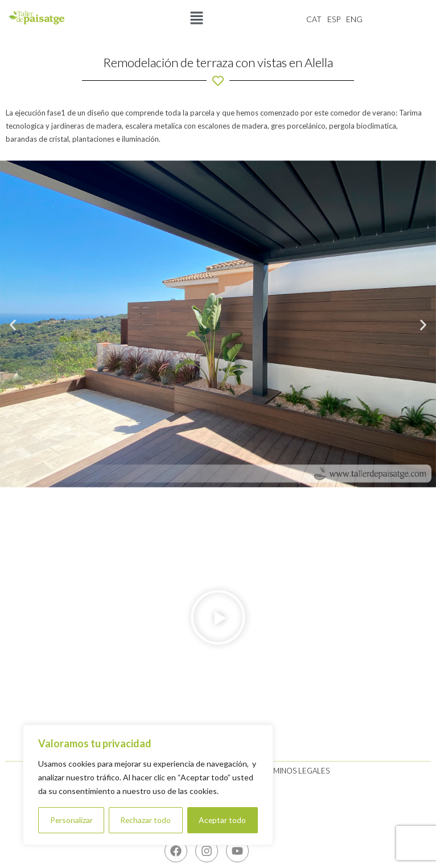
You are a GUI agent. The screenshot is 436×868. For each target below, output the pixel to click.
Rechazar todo (146, 820)
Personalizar (71, 820)
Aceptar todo (223, 820)
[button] (197, 19)
